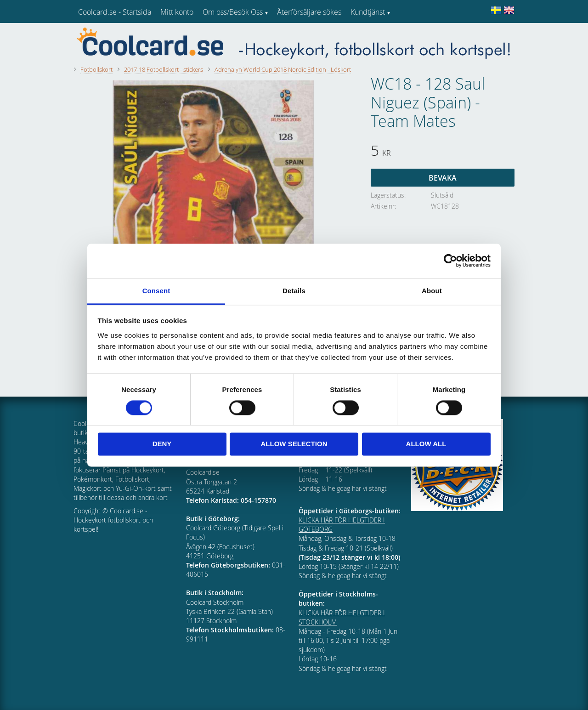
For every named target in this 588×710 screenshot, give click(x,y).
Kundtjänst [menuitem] (368, 12)
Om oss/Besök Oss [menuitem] (233, 12)
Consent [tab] (156, 291)
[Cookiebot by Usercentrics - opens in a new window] (450, 261)
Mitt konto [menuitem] (177, 12)
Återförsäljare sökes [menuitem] (309, 12)
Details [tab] (294, 291)
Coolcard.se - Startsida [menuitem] (115, 12)
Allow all (426, 444)
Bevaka (443, 178)
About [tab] (432, 291)
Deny (162, 444)
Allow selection (294, 444)
